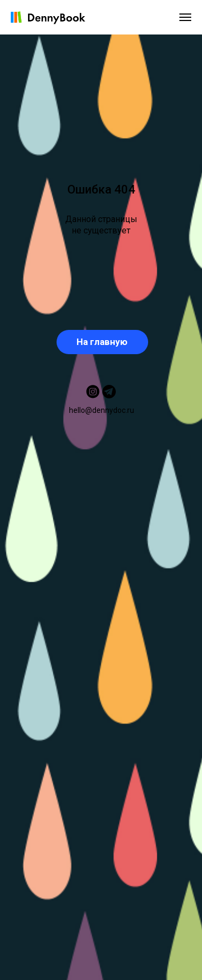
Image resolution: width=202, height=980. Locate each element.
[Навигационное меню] (185, 17)
